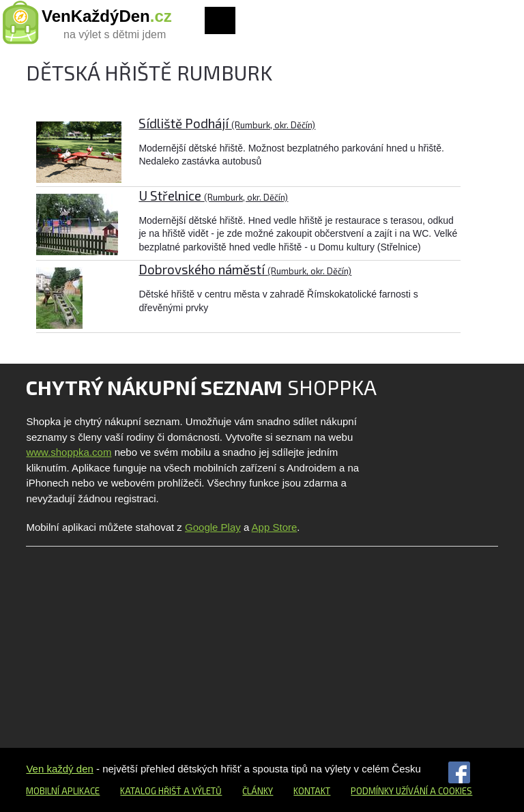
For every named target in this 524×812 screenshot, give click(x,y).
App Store (275, 527)
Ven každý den (59, 769)
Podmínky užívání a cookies (411, 791)
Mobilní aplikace (63, 791)
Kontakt (312, 791)
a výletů (202, 791)
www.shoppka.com (69, 452)
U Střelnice (213, 195)
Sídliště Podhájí (227, 123)
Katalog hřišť (151, 791)
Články (258, 791)
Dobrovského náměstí (245, 269)
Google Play (213, 527)
